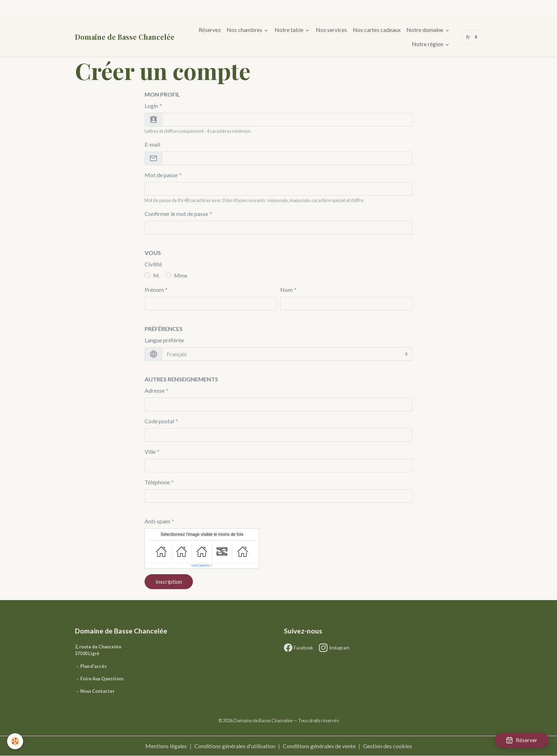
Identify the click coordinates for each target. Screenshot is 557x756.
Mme (181, 275)
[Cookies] (15, 741)
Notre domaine (425, 30)
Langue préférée (164, 340)
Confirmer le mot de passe (176, 214)
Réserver (522, 740)
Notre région (428, 44)
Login (151, 106)
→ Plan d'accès (91, 666)
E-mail (152, 144)
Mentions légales (166, 746)
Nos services (331, 30)
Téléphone (157, 482)
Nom (286, 290)
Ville (150, 452)
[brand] (125, 37)
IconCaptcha (201, 565)
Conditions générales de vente (319, 746)
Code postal (159, 421)
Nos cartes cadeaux (377, 30)
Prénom (154, 290)
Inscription (169, 581)
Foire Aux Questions (102, 679)
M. (156, 275)
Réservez (210, 30)
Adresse (155, 390)
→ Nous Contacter (95, 691)
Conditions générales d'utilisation (235, 746)
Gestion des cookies (388, 746)
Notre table (290, 30)
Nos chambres (245, 30)
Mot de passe (161, 175)
